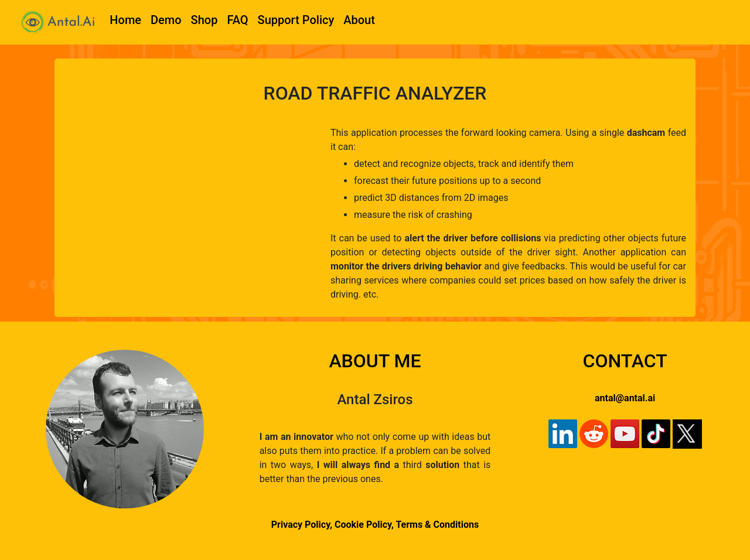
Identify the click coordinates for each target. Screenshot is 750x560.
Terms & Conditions (437, 525)
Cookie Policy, (365, 525)
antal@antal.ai (625, 398)
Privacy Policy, (302, 525)
